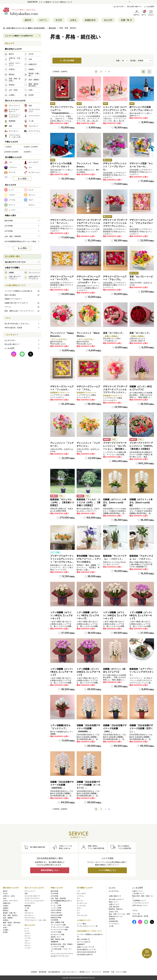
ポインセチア (81, 893)
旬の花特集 (54, 920)
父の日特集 (54, 893)
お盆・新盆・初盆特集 (58, 898)
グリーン (28, 943)
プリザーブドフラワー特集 (60, 927)
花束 (26, 893)
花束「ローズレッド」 (140, 333)
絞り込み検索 (67, 61)
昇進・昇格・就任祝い (11, 915)
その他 (111, 926)
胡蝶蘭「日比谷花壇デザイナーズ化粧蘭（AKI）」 (115, 728)
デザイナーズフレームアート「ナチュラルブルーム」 (141, 223)
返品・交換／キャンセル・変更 (119, 914)
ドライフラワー (30, 903)
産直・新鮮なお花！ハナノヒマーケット (22, 311)
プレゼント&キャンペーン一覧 (87, 926)
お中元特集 (54, 896)
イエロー (28, 933)
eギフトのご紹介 (84, 942)
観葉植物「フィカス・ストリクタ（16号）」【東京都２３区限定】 (89, 503)
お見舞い (6, 930)
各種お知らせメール (116, 916)
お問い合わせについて (140, 905)
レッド (27, 928)
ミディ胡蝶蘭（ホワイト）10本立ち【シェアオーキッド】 (115, 615)
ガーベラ (80, 901)
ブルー (27, 941)
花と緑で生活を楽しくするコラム (17, 324)
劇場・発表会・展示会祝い (12, 923)
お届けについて (114, 904)
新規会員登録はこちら (50, 870)
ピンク (27, 931)
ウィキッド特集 (56, 905)
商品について (113, 902)
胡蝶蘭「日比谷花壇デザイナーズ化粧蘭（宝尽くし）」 (141, 728)
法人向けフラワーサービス (60, 956)
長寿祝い (6, 920)
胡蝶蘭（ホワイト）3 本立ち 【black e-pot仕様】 (141, 503)
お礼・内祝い (8, 925)
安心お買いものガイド (116, 899)
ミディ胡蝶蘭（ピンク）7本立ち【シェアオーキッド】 (62, 672)
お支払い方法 (113, 912)
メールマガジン (114, 924)
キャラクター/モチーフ (32, 896)
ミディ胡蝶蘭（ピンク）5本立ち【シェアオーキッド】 (141, 615)
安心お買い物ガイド (135, 6)
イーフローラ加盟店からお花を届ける (22, 291)
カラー (79, 908)
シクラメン (81, 896)
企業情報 (34, 972)
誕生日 (28, 20)
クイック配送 (81, 924)
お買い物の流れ (114, 907)
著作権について (85, 972)
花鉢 (26, 910)
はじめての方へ (119, 6)
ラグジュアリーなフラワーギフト (62, 954)
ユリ (78, 913)
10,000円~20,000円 (11, 152)
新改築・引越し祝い (10, 913)
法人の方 (108, 20)
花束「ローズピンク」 (114, 333)
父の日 (59, 20)
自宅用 (5, 932)
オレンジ (28, 936)
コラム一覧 (136, 914)
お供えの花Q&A (56, 913)
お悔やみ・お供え (9, 896)
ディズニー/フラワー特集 (59, 930)
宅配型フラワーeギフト (13, 299)
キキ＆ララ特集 (56, 932)
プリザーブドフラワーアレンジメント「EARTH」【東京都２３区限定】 (142, 446)
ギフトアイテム (30, 918)
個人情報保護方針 (54, 972)
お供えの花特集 (56, 910)
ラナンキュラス (82, 915)
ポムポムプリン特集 (57, 935)
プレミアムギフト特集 (58, 925)
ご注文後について (138, 893)
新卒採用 (106, 972)
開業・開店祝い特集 (57, 939)
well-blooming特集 (57, 915)
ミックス (28, 948)
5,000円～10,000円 (31, 147)
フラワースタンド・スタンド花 (35, 920)
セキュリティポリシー (70, 972)
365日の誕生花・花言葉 (13, 328)
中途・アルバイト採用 (119, 972)
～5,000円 (8, 147)
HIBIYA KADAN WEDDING (87, 952)
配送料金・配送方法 (116, 909)
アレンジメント (30, 891)
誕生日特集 (54, 891)
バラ (78, 891)
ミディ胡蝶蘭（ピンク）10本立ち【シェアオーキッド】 (89, 672)
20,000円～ (28, 152)
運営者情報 (43, 972)
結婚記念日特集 (56, 918)
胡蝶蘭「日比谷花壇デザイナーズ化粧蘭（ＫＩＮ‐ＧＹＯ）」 (89, 785)
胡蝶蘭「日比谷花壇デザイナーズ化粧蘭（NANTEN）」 (62, 785)
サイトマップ (97, 972)
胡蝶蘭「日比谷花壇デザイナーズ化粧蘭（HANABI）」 (88, 728)
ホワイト (28, 945)
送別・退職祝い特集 (57, 922)
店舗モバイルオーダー (85, 947)
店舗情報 (81, 944)
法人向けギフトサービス (15, 262)
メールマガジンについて (141, 903)
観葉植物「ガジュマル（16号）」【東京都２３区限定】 (62, 503)
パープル (28, 938)
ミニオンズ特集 (56, 908)
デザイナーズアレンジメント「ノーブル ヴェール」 (115, 167)
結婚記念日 (90, 20)
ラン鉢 (27, 908)
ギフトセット (29, 915)
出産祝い (6, 906)
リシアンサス (81, 906)
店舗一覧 (126, 20)
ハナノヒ (22, 307)
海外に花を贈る (22, 295)
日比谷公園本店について (86, 950)
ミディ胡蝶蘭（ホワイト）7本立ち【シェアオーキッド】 (88, 615)
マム (78, 898)
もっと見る (22, 179)
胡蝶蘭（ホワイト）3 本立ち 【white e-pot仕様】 (115, 503)
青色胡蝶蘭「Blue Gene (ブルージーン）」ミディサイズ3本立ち (89, 559)
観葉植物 (28, 906)
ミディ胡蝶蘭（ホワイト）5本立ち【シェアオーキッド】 (61, 615)
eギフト (43, 20)
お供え (73, 20)
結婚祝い (6, 908)
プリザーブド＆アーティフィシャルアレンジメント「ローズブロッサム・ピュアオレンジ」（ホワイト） (62, 562)
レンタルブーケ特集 (57, 947)
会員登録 (112, 919)
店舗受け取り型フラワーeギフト (22, 303)
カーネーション (82, 903)
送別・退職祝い (8, 918)
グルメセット (29, 913)
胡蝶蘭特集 (54, 942)
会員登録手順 (113, 921)
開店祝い (6, 910)
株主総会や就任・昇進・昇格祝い (62, 944)
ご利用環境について (139, 901)
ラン (78, 910)
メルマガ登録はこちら (107, 870)
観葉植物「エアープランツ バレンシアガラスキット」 (142, 672)
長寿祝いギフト (56, 937)
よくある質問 (149, 6)
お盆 (5, 898)
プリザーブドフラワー (32, 898)
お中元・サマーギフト (11, 901)
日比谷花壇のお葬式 (85, 955)
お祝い (5, 927)
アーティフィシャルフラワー (34, 901)
